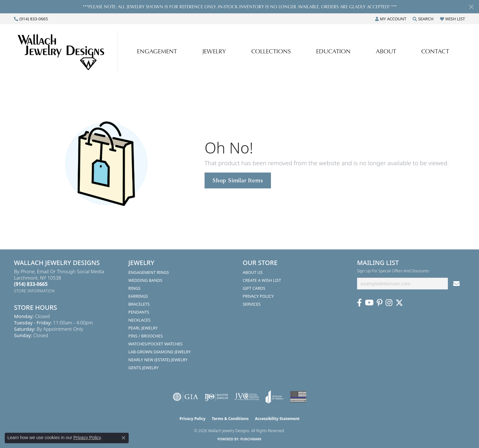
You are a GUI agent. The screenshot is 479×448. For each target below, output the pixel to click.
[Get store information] (34, 291)
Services (252, 304)
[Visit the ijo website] (216, 397)
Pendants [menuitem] (139, 312)
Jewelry (214, 51)
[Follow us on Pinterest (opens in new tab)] (380, 303)
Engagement (157, 51)
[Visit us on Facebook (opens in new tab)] (359, 303)
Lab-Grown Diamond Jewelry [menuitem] (160, 352)
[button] (391, 19)
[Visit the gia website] (186, 397)
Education (333, 51)
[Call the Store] (31, 284)
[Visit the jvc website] (247, 397)
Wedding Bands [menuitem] (145, 280)
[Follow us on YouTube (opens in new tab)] (369, 303)
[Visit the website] (298, 397)
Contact (435, 51)
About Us (253, 272)
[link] (31, 19)
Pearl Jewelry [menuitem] (143, 328)
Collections (271, 51)
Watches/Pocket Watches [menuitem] (155, 344)
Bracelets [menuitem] (139, 304)
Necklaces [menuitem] (139, 320)
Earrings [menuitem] (138, 296)
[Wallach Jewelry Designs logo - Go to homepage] (67, 51)
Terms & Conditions (230, 419)
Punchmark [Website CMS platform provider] (251, 439)
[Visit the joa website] (275, 397)
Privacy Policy (258, 296)
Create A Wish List (262, 280)
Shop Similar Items (238, 180)
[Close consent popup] (124, 438)
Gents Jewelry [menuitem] (143, 368)
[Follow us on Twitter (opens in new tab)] (399, 303)
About (386, 51)
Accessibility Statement (277, 419)
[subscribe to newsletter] (456, 284)
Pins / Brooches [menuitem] (145, 336)
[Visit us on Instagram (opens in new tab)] (389, 303)
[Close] (471, 7)
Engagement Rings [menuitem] (149, 272)
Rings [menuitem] (134, 288)
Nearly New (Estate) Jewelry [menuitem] (158, 360)
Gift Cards (254, 288)
